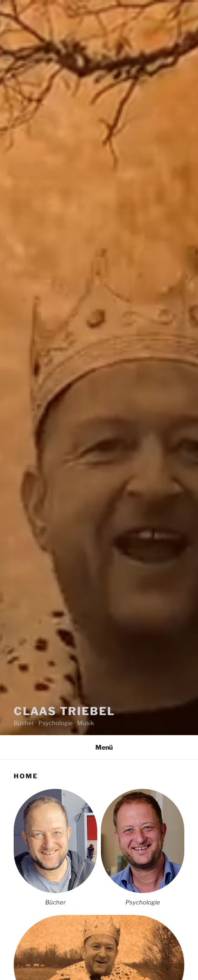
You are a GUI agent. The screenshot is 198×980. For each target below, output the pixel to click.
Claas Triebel (64, 711)
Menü (99, 747)
